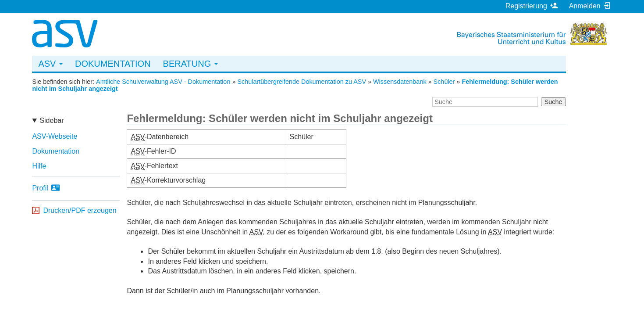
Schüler (444, 82)
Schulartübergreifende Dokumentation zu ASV (302, 82)
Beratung (190, 64)
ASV (50, 64)
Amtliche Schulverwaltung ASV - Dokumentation (163, 82)
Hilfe (39, 166)
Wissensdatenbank (400, 82)
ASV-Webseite (55, 136)
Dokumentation (113, 64)
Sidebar (52, 120)
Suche (553, 102)
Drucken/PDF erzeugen (80, 210)
